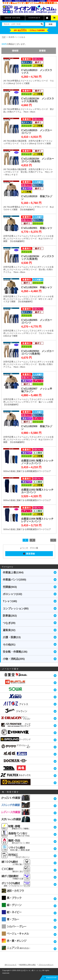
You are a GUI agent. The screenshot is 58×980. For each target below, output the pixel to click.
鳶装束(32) (9, 630)
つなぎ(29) (9, 623)
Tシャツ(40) (10, 601)
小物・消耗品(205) (14, 659)
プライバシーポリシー (46, 965)
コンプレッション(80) (16, 609)
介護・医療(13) (12, 637)
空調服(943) (10, 587)
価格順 (15, 51)
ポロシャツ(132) (12, 594)
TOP (4, 37)
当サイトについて (11, 965)
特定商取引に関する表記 (28, 965)
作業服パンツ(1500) (14, 580)
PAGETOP (52, 977)
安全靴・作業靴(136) (15, 652)
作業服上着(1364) (13, 573)
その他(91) (9, 645)
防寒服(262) (10, 616)
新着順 (42, 51)
